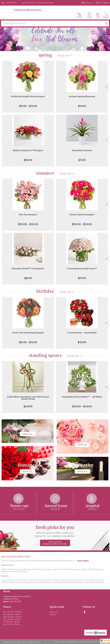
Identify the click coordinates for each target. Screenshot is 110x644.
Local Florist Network (88, 642)
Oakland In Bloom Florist (28, 10)
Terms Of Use (60, 642)
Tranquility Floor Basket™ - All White (82, 397)
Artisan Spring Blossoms (82, 96)
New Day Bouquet (28, 215)
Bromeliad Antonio (82, 150)
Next (107, 87)
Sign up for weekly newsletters (55, 543)
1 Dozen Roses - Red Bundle (82, 333)
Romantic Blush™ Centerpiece (28, 269)
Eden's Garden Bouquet (82, 215)
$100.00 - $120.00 (28, 224)
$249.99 (28, 406)
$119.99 (82, 278)
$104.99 (28, 160)
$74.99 (82, 160)
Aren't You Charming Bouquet (28, 333)
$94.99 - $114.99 (28, 106)
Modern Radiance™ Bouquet (28, 150)
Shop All (63, 56)
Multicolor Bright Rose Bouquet (28, 96)
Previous (3, 87)
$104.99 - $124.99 (82, 406)
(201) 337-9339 (11, 3)
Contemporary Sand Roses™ (82, 269)
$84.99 (28, 278)
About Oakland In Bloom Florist (16, 556)
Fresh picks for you (55, 531)
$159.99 (82, 342)
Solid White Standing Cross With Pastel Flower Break (28, 398)
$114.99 (82, 106)
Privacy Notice (72, 642)
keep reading (83, 561)
